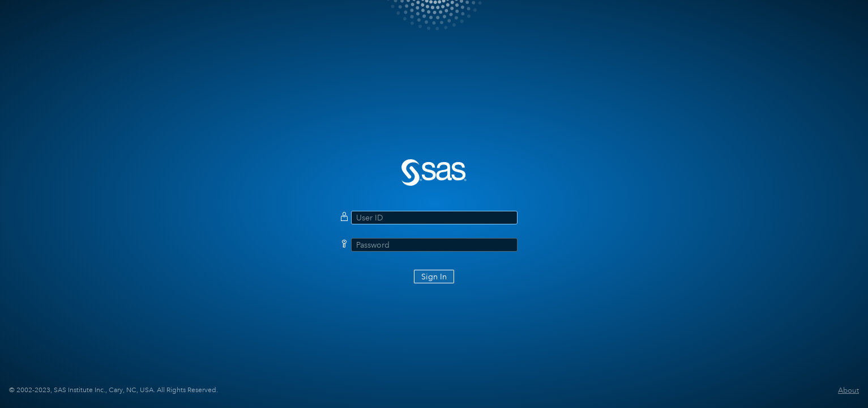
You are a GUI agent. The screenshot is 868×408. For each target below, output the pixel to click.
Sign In (434, 277)
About (848, 390)
